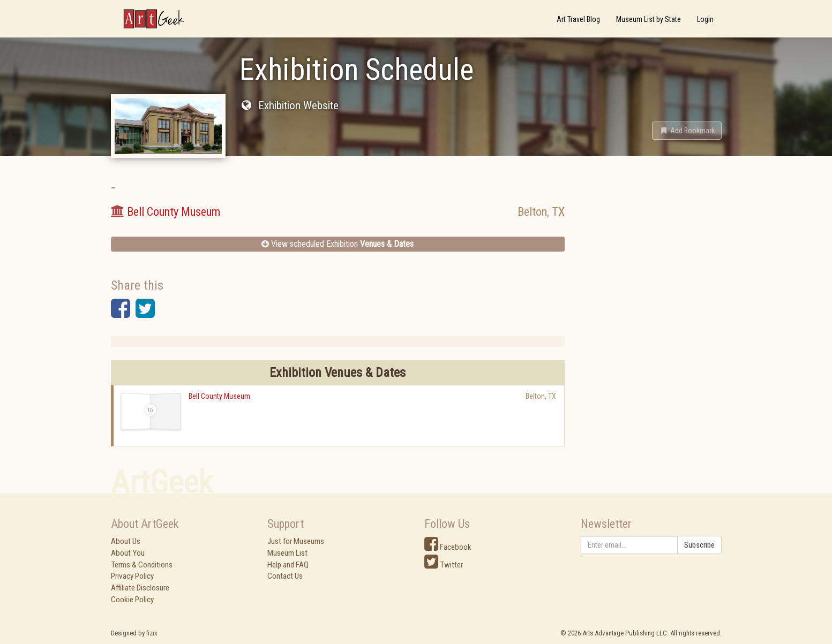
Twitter (444, 565)
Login (705, 19)
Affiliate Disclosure (140, 588)
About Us (126, 541)
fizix (152, 633)
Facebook (448, 547)
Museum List (287, 553)
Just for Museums (296, 541)
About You (128, 553)
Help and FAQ (288, 565)
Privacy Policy (132, 576)
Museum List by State (649, 19)
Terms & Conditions (142, 565)
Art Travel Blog (578, 19)
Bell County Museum (219, 396)
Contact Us (285, 576)
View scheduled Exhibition (338, 244)
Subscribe (699, 545)
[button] (687, 131)
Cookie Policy (132, 600)
